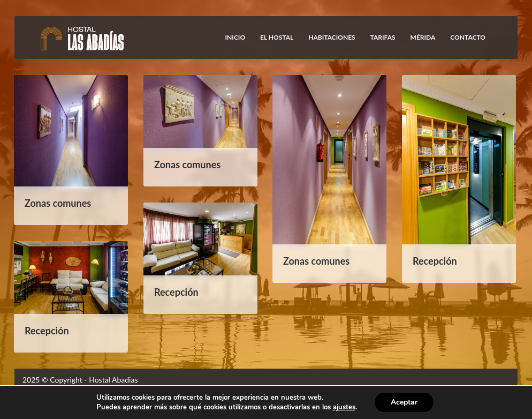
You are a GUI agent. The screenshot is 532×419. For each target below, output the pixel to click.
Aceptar (404, 402)
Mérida (423, 37)
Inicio (235, 37)
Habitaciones (332, 37)
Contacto (468, 37)
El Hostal (277, 37)
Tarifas (383, 37)
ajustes (344, 407)
